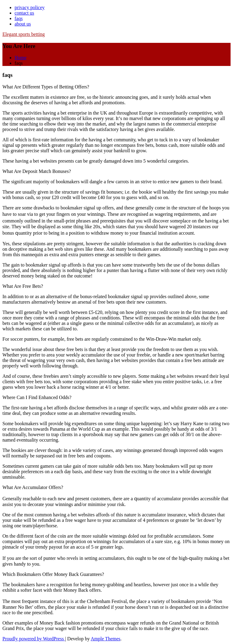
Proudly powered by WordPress (34, 639)
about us (23, 24)
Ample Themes (106, 639)
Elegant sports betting (24, 34)
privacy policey (30, 7)
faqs (19, 18)
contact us (24, 13)
